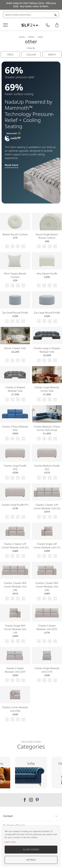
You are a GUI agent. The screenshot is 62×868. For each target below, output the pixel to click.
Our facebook (25, 800)
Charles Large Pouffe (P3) (15, 467)
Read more (12, 165)
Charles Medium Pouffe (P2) (47, 467)
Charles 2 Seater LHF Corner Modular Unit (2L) (15, 546)
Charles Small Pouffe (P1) (15, 505)
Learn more (10, 842)
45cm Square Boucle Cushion (15, 275)
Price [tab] (10, 55)
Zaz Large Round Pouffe (47, 313)
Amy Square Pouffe (47, 273)
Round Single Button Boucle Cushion (47, 236)
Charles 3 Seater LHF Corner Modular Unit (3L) (47, 506)
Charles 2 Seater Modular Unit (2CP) (15, 670)
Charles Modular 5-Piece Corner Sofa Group (47, 428)
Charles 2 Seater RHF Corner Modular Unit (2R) (47, 586)
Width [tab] (52, 55)
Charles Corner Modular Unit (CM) (15, 709)
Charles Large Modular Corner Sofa (47, 389)
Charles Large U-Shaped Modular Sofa (47, 350)
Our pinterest (37, 800)
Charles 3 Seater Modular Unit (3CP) (47, 627)
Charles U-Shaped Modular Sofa (15, 389)
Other (31, 37)
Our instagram (31, 800)
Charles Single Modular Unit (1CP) (47, 670)
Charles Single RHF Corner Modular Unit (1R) (15, 629)
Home (22, 37)
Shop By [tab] (31, 48)
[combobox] (31, 15)
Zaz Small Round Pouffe (15, 313)
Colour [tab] (31, 55)
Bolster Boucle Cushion (15, 234)
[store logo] (31, 25)
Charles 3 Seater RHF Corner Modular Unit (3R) (15, 586)
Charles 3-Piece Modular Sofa (15, 428)
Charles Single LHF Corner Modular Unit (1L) (47, 546)
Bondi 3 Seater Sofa (15, 348)
